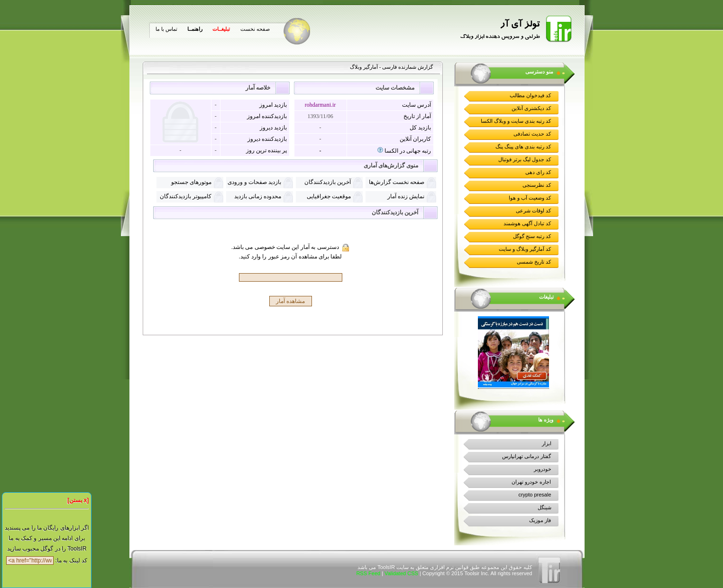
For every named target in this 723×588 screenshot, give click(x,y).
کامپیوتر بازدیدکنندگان (186, 196)
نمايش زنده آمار (406, 196)
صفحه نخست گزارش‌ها (397, 182)
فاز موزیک (540, 520)
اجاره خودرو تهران (531, 482)
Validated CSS (401, 573)
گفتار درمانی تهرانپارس (526, 456)
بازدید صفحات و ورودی (254, 182)
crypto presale (535, 495)
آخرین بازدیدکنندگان (328, 182)
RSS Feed (368, 573)
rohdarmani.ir (320, 105)
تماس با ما (166, 29)
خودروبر (543, 469)
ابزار (547, 443)
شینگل (545, 507)
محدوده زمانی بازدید (258, 196)
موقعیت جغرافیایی (329, 196)
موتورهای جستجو (191, 182)
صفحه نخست (255, 29)
